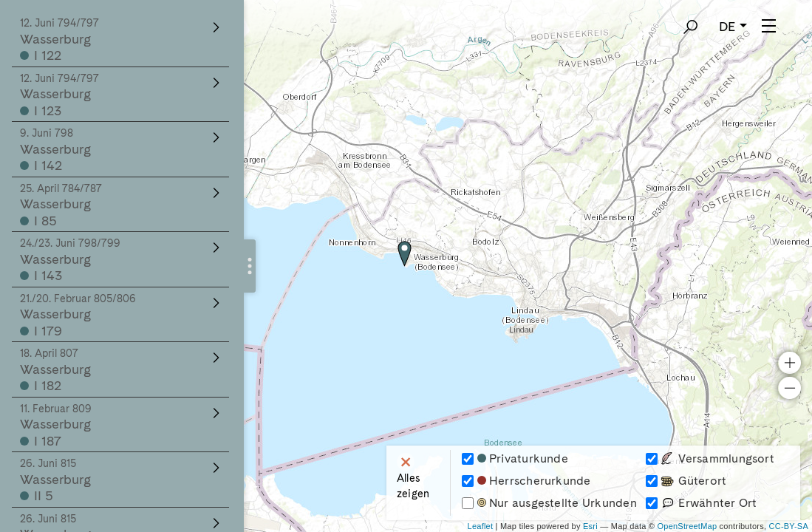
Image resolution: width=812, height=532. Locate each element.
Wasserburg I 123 (122, 95)
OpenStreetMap (687, 526)
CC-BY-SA (789, 526)
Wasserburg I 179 (122, 316)
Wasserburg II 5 (122, 480)
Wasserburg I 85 (122, 205)
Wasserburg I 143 (122, 260)
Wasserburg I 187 (122, 426)
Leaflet (481, 526)
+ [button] (789, 386)
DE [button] (727, 26)
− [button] (789, 412)
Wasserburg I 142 (122, 150)
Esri (590, 526)
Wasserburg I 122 (122, 40)
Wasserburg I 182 (122, 370)
